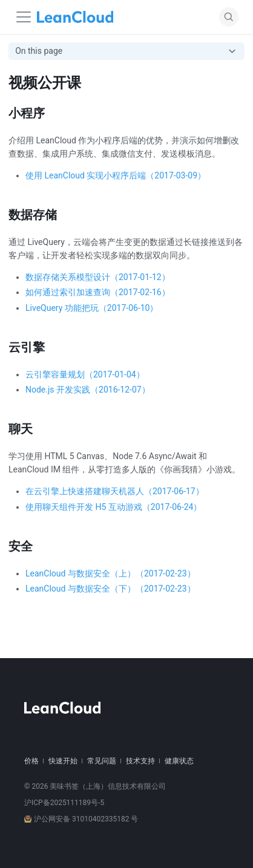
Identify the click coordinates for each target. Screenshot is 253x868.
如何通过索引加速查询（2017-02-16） (98, 292)
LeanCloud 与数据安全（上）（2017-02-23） (110, 573)
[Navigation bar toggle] (24, 17)
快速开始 (63, 761)
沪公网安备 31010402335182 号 (81, 819)
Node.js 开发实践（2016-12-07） (88, 390)
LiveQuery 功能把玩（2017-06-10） (92, 308)
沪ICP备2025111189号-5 (64, 803)
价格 (31, 761)
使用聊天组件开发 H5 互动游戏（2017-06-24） (113, 507)
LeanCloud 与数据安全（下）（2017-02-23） (110, 589)
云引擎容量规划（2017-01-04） (85, 374)
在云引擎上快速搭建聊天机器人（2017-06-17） (115, 491)
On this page (39, 51)
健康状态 (179, 761)
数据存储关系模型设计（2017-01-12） (98, 277)
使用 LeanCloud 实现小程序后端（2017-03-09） (116, 175)
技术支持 (140, 761)
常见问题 (102, 761)
